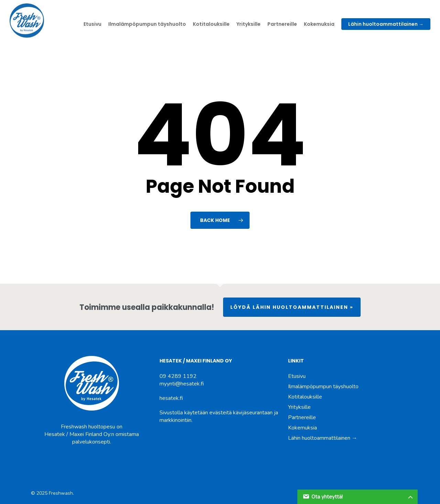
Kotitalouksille (305, 397)
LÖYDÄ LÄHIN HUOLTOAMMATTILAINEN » (292, 307)
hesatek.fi (171, 398)
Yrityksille (299, 407)
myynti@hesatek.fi (182, 384)
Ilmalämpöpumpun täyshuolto (323, 387)
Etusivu (297, 376)
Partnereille (302, 417)
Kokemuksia (302, 428)
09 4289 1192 (178, 376)
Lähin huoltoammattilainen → (323, 438)
